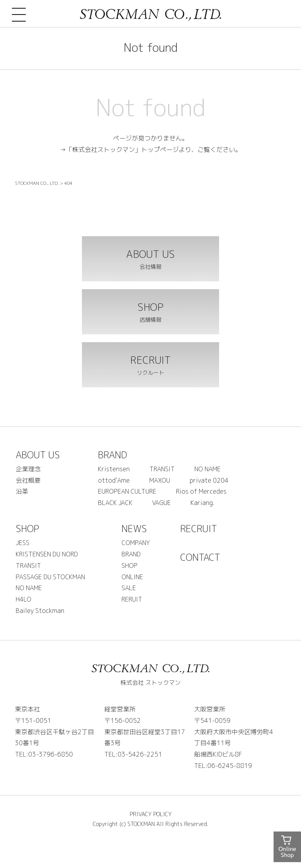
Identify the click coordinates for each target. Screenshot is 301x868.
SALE (129, 588)
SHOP (27, 529)
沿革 (22, 491)
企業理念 (28, 469)
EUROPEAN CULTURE (127, 491)
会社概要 (28, 480)
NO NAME (208, 469)
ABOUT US (38, 455)
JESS (23, 543)
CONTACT (200, 557)
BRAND (112, 455)
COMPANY (136, 543)
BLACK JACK (115, 503)
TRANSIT (162, 469)
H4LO (24, 599)
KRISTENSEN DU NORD (47, 554)
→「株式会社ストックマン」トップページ (119, 150)
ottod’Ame (114, 480)
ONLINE (132, 577)
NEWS (134, 529)
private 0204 (209, 480)
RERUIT (132, 599)
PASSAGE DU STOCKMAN (50, 577)
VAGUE (161, 503)
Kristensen (114, 469)
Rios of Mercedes (201, 491)
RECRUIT (199, 529)
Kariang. (202, 503)
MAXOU (160, 480)
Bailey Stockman (40, 611)
